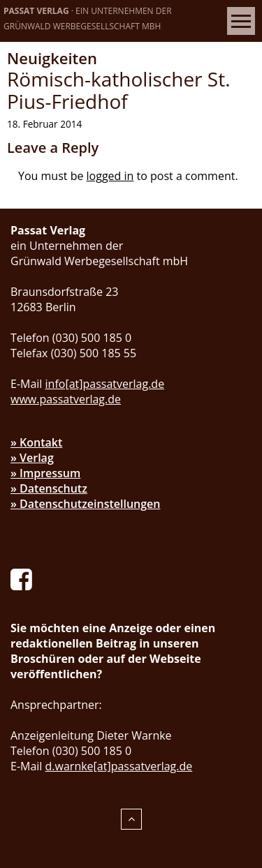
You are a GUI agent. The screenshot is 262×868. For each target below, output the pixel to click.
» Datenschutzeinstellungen (86, 504)
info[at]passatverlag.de (105, 384)
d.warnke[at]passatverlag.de (119, 766)
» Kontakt (36, 442)
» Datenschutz (49, 488)
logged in (110, 176)
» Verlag (32, 458)
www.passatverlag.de (66, 399)
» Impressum (45, 473)
